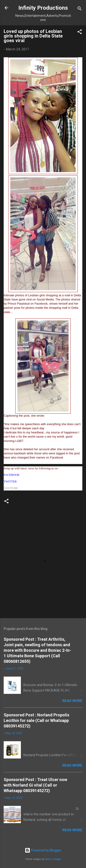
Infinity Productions (43, 8)
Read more (72, 701)
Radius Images (53, 859)
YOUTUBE (11, 488)
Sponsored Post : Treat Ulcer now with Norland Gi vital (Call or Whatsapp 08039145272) (35, 785)
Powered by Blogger (43, 850)
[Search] (80, 9)
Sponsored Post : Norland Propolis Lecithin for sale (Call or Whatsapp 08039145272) (36, 720)
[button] (80, 33)
